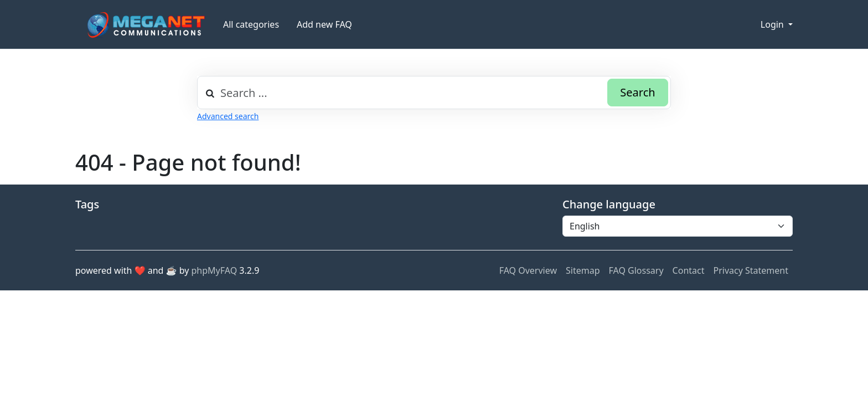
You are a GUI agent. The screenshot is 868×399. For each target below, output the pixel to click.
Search (637, 92)
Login (773, 24)
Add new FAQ (324, 24)
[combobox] (434, 93)
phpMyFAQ (215, 270)
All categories (251, 24)
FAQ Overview (528, 270)
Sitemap (583, 270)
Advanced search (228, 116)
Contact (689, 270)
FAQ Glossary (636, 270)
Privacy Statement (751, 270)
